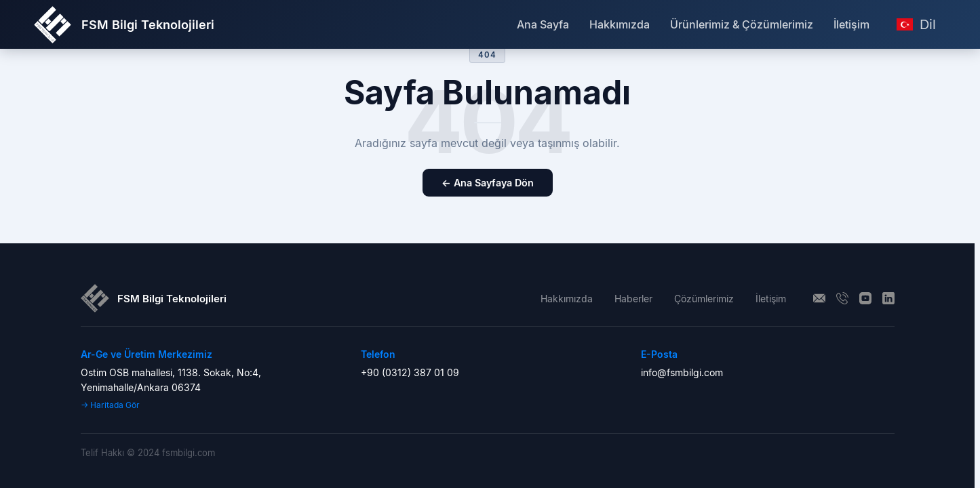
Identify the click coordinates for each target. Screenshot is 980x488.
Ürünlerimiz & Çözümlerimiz (742, 24)
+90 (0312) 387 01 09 (410, 372)
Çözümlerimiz (704, 299)
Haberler (633, 299)
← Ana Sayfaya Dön (488, 183)
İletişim (851, 24)
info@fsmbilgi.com (682, 372)
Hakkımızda (620, 24)
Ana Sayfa (543, 24)
